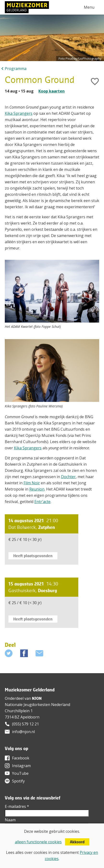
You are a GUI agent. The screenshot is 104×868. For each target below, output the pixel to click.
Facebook (21, 758)
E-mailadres (17, 806)
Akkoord (77, 842)
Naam (10, 820)
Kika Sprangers (19, 113)
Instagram (21, 766)
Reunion (37, 489)
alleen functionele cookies (38, 842)
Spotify (18, 781)
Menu (89, 7)
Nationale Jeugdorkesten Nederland (37, 705)
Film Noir (32, 483)
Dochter (68, 477)
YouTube (20, 773)
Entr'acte (42, 502)
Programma (16, 69)
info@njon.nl (23, 732)
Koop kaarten (52, 91)
